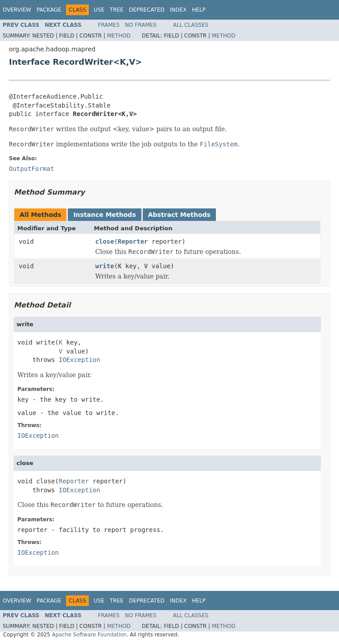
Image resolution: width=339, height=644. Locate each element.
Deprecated (147, 10)
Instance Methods (104, 215)
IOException (80, 360)
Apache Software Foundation (89, 635)
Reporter (133, 241)
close (105, 241)
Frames (109, 25)
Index (178, 10)
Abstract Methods (179, 215)
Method (119, 36)
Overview (17, 10)
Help (199, 10)
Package (49, 10)
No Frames (141, 25)
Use (99, 10)
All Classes (191, 25)
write (105, 266)
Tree (117, 10)
